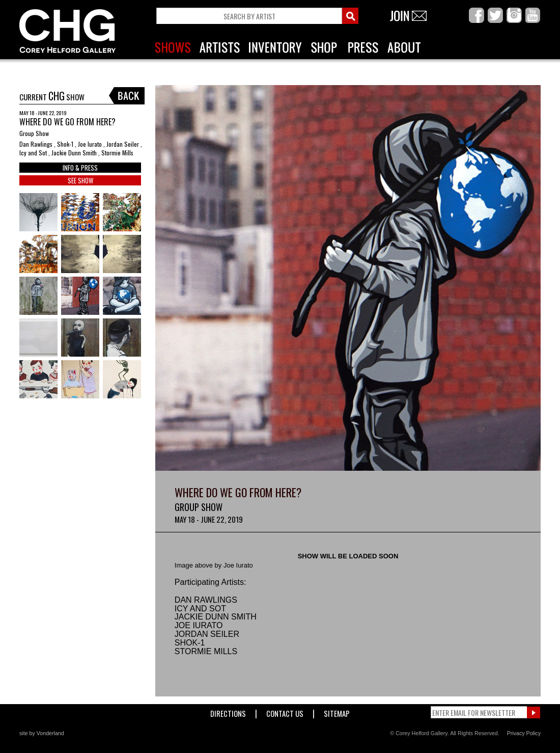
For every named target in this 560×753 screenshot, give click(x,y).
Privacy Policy (524, 733)
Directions (228, 711)
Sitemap (337, 711)
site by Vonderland (42, 733)
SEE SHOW (80, 180)
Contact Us (285, 711)
